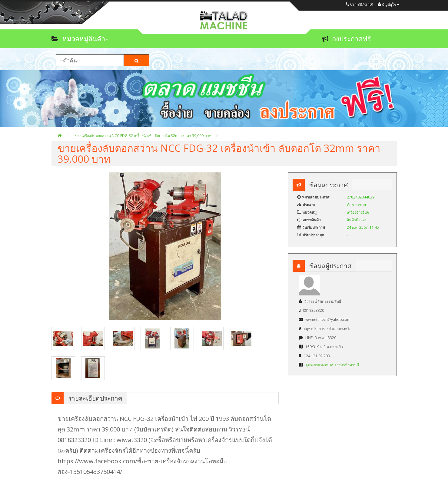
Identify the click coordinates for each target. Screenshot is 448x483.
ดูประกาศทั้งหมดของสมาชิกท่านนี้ (332, 365)
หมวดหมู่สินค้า (80, 38)
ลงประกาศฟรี (346, 38)
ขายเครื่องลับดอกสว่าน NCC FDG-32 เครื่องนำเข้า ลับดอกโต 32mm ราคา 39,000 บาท (143, 136)
